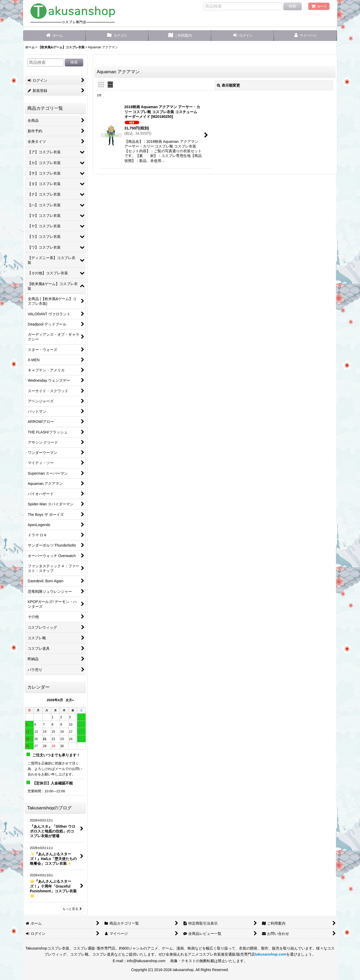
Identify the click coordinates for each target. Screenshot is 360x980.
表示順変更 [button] (228, 85)
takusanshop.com (271, 954)
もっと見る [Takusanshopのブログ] (72, 909)
